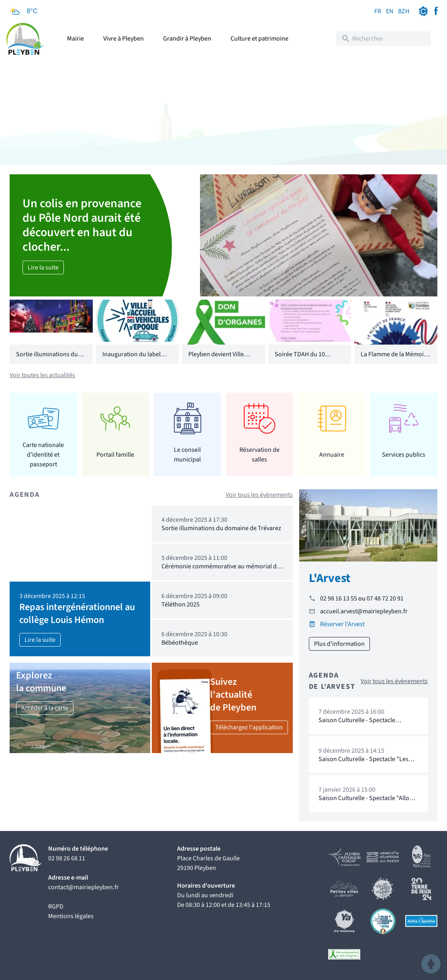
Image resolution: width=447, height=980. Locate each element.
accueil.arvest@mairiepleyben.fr (364, 611)
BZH (404, 11)
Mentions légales (71, 916)
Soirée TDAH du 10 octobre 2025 (300, 359)
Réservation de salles (259, 455)
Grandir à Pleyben (187, 39)
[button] (431, 964)
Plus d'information (339, 644)
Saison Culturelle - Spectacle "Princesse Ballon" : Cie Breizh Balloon (359, 728)
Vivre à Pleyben (123, 39)
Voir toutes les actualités (42, 375)
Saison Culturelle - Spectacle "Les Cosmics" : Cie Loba (363, 763)
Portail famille (115, 455)
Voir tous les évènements (259, 495)
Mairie (76, 39)
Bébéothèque (180, 643)
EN (390, 11)
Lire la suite (43, 267)
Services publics (404, 455)
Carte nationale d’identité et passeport (43, 454)
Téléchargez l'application (249, 727)
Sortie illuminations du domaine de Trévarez (47, 359)
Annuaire (332, 455)
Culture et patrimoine (259, 39)
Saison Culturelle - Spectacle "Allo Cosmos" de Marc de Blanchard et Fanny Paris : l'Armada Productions (365, 806)
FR (378, 11)
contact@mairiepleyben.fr (84, 887)
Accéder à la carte (45, 708)
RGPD (56, 906)
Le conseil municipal (187, 455)
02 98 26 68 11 (67, 858)
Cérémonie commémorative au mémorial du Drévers (221, 570)
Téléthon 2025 (181, 604)
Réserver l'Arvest (342, 624)
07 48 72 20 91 (385, 598)
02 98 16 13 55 (339, 598)
